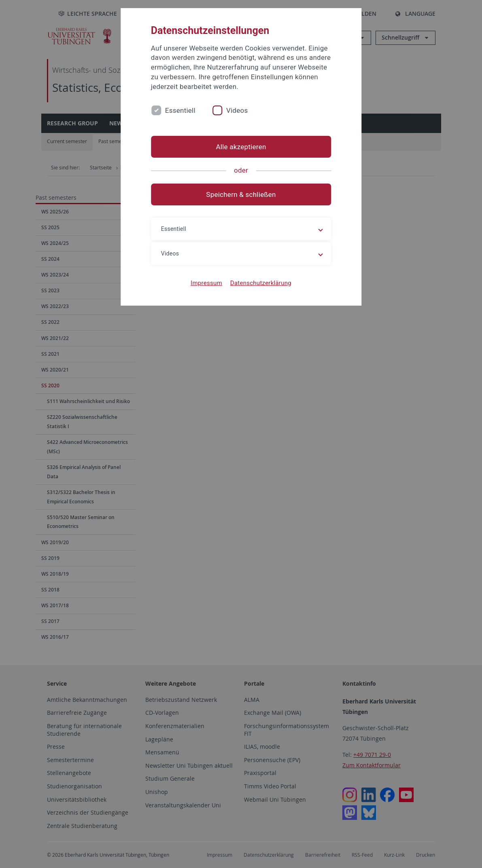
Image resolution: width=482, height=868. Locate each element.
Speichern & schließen (241, 194)
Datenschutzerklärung (261, 283)
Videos (237, 110)
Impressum (206, 283)
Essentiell (180, 110)
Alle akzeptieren (241, 147)
